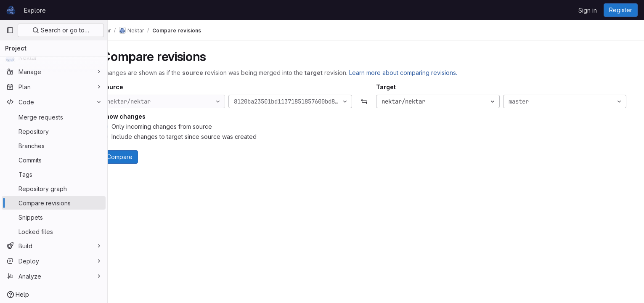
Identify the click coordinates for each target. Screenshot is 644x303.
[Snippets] (54, 217)
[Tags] (54, 174)
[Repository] (54, 131)
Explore (35, 10)
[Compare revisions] (54, 203)
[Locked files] (54, 231)
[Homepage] (11, 10)
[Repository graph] (54, 189)
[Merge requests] (54, 117)
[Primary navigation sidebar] (10, 30)
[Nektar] (54, 57)
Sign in (588, 10)
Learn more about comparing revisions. (420, 73)
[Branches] (54, 146)
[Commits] (54, 160)
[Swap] (376, 101)
